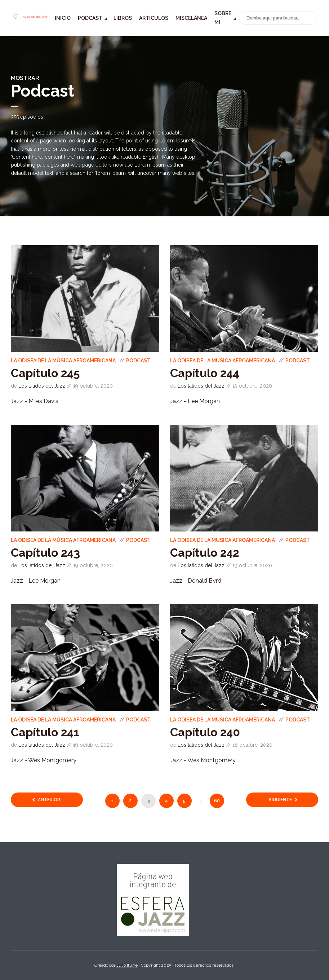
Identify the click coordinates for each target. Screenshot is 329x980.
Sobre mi (223, 18)
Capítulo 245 (45, 373)
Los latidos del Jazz (42, 386)
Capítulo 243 (45, 553)
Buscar (311, 18)
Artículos (154, 18)
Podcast (90, 18)
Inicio (63, 18)
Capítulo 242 (204, 553)
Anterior (49, 800)
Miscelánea (191, 18)
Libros (123, 18)
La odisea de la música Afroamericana (63, 361)
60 (217, 801)
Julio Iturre (127, 965)
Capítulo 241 (45, 732)
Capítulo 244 (205, 373)
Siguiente (280, 800)
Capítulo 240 (205, 732)
